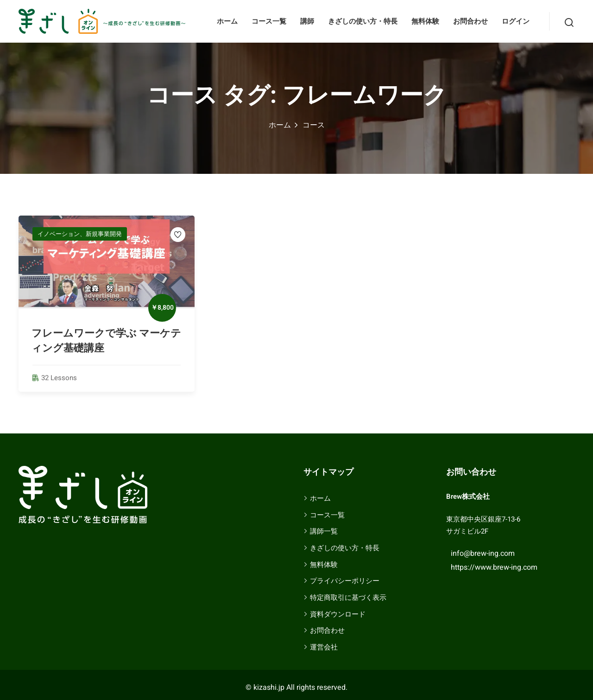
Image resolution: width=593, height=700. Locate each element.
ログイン (516, 21)
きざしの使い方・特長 (363, 21)
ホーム (227, 21)
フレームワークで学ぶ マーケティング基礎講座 (106, 341)
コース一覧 (269, 21)
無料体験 (425, 21)
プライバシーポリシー (345, 581)
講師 (307, 21)
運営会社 (324, 647)
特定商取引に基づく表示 (348, 598)
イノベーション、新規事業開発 (80, 234)
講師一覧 (324, 531)
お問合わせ (470, 21)
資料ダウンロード (338, 614)
